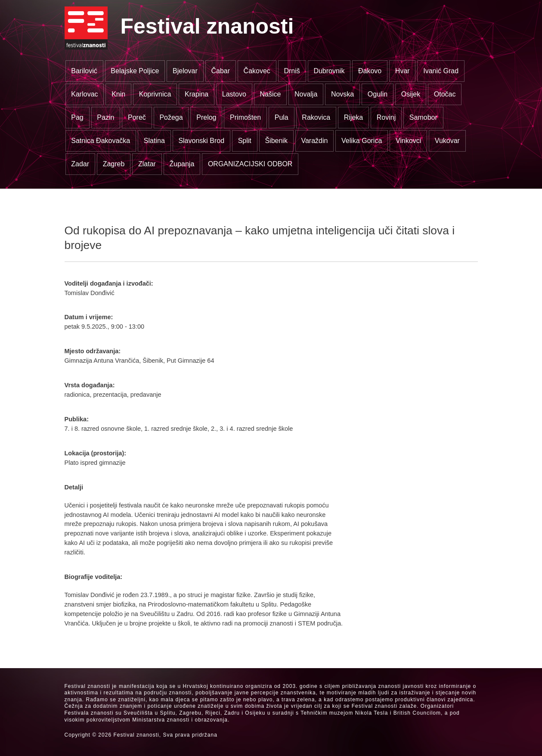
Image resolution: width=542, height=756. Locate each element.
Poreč (137, 117)
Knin (118, 94)
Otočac (445, 94)
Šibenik (276, 141)
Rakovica (316, 117)
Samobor (423, 117)
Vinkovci (408, 141)
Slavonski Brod (201, 141)
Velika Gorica (362, 141)
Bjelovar (185, 71)
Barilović (84, 71)
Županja (182, 164)
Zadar (80, 164)
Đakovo (370, 71)
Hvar (403, 71)
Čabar (220, 71)
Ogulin (378, 94)
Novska (342, 94)
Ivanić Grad (441, 71)
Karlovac (84, 94)
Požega (171, 117)
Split (245, 141)
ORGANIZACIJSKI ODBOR (250, 164)
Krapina (197, 94)
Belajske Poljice (135, 71)
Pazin (105, 117)
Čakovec (257, 71)
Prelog (206, 117)
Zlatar (147, 164)
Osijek (411, 94)
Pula (282, 117)
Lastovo (234, 94)
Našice (270, 94)
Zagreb (114, 164)
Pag (77, 117)
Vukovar (447, 141)
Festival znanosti (207, 26)
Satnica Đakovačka (101, 141)
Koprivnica (155, 94)
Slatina (154, 141)
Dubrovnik (329, 71)
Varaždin (314, 141)
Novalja (306, 94)
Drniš (292, 71)
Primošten (245, 117)
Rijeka (353, 117)
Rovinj (386, 117)
